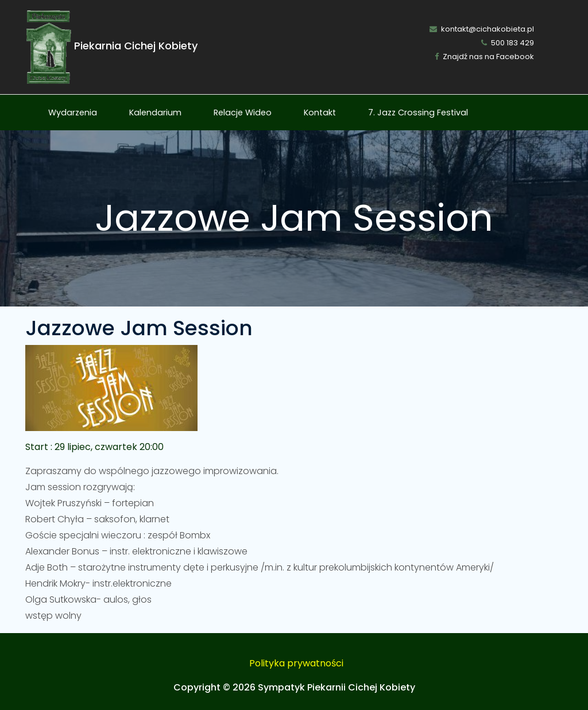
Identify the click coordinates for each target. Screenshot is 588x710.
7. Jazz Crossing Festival (418, 112)
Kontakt (320, 112)
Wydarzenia (73, 112)
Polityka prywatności (296, 663)
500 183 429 (508, 43)
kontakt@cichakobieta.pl (482, 29)
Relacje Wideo (243, 112)
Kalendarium (155, 112)
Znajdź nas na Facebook (484, 57)
